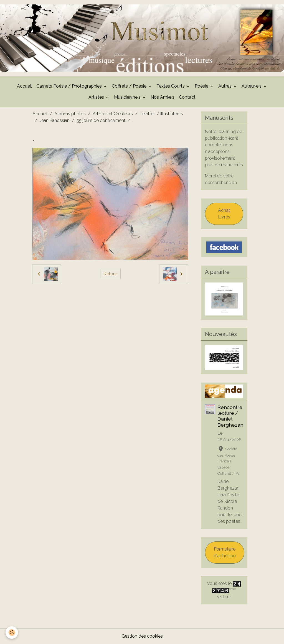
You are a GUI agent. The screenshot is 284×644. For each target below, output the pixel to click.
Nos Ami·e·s (163, 97)
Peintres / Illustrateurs (161, 114)
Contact (187, 97)
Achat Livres (224, 214)
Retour (110, 274)
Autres (225, 86)
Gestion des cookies (142, 636)
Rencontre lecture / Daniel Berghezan (230, 416)
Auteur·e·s (252, 86)
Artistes (97, 97)
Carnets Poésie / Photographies (70, 86)
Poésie (202, 86)
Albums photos (70, 114)
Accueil (24, 86)
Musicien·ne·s (128, 97)
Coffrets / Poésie (130, 86)
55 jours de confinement (101, 120)
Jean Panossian (54, 120)
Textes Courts (171, 86)
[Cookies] (12, 632)
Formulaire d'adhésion (225, 552)
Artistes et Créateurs (113, 114)
